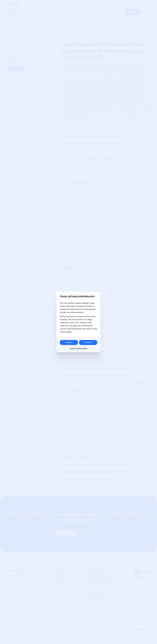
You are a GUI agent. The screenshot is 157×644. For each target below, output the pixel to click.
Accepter (88, 342)
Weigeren (69, 342)
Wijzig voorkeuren (78, 348)
